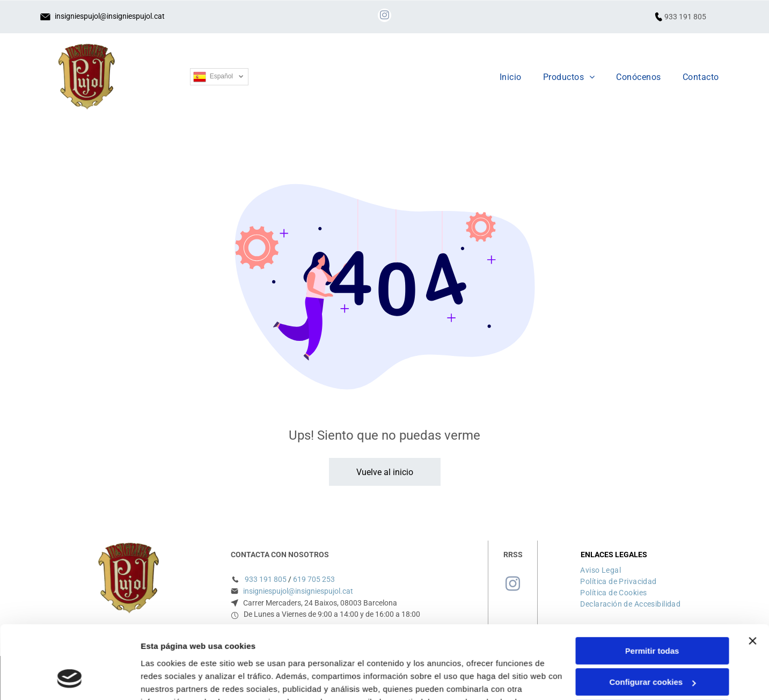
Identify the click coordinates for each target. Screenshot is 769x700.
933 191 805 (685, 17)
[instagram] (384, 17)
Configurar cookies (652, 617)
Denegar (652, 648)
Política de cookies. (219, 649)
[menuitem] (511, 77)
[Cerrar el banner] (752, 575)
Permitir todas (652, 585)
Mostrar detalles (172, 679)
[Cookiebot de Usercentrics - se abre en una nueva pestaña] (69, 679)
